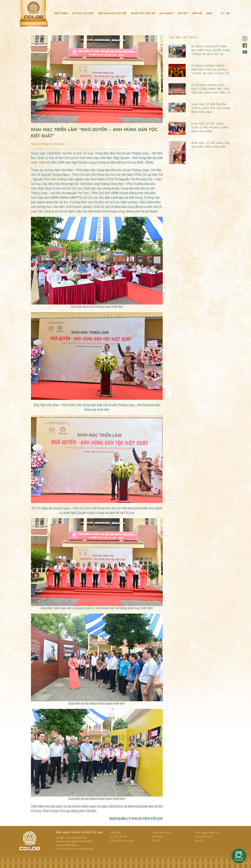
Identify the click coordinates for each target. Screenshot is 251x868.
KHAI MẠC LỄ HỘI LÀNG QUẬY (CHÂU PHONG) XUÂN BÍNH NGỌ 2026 (210, 128)
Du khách (166, 13)
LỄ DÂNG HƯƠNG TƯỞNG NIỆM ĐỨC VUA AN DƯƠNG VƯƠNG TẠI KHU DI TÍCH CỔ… (211, 70)
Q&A (209, 13)
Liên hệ (197, 13)
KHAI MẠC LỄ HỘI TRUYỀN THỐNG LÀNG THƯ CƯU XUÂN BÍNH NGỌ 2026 (211, 108)
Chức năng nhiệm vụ (207, 833)
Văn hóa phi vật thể (112, 13)
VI (228, 13)
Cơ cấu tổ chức (204, 837)
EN (222, 13)
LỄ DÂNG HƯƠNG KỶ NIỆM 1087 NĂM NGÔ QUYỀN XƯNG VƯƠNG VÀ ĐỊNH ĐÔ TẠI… (211, 50)
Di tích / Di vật (83, 13)
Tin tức (183, 13)
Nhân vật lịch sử (143, 13)
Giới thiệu (61, 13)
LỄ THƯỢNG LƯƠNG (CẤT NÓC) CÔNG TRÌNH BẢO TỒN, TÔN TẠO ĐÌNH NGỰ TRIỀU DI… (211, 89)
